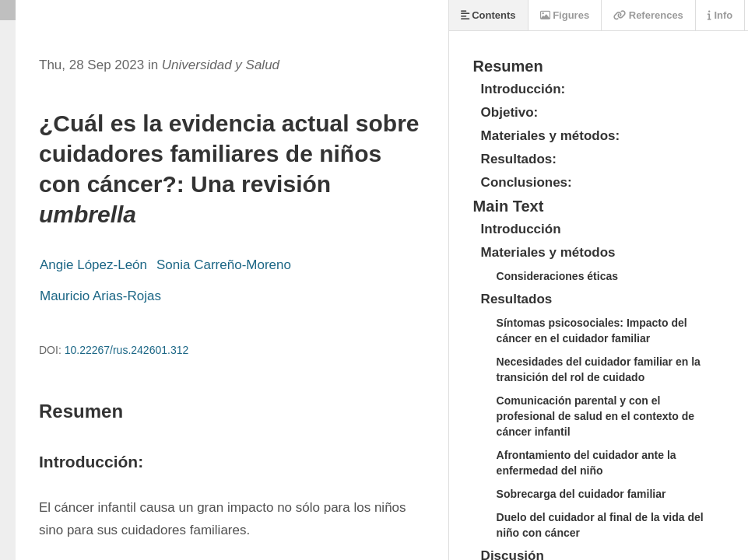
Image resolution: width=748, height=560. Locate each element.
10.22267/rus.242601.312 (127, 350)
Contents (488, 15)
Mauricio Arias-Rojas (100, 296)
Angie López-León (93, 265)
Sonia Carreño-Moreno (224, 265)
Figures (565, 15)
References (648, 15)
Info (720, 15)
